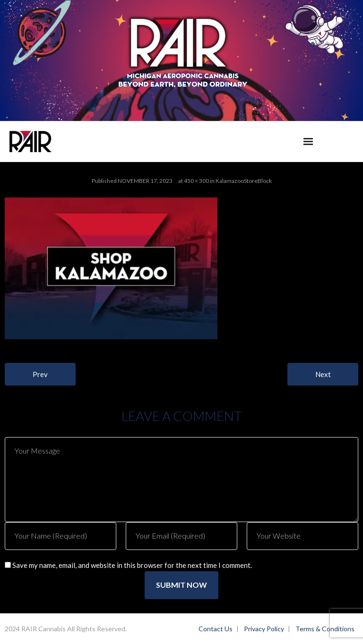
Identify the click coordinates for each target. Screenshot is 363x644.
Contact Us (216, 629)
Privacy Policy (264, 629)
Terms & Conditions (325, 629)
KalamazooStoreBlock (244, 181)
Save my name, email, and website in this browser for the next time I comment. (132, 565)
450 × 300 (196, 181)
